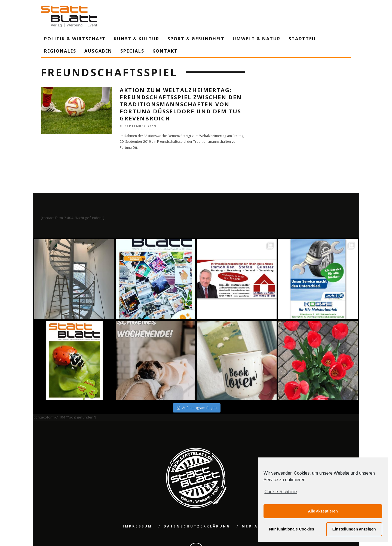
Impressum (137, 526)
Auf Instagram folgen (197, 408)
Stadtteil (303, 39)
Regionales (60, 51)
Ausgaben (98, 51)
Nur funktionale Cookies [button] (292, 529)
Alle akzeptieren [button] (323, 511)
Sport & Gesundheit (196, 39)
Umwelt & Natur (257, 39)
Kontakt (165, 51)
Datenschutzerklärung (197, 526)
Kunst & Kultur (137, 39)
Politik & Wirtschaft (75, 39)
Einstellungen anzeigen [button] (354, 529)
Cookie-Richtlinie (281, 492)
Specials (132, 51)
